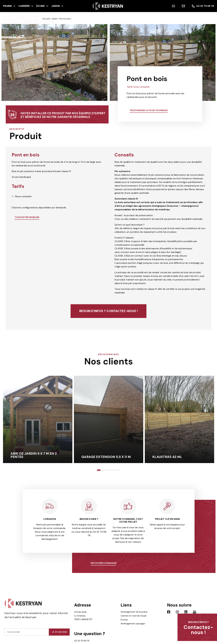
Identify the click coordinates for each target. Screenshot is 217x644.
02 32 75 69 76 (82, 641)
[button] (5, 63)
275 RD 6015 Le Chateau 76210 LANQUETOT (83, 616)
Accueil (46, 19)
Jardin (55, 19)
